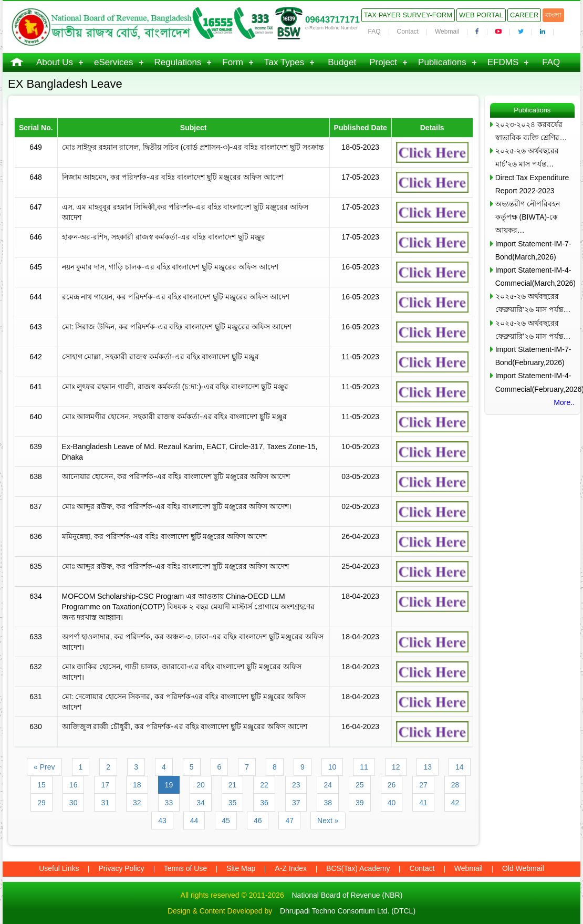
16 (74, 785)
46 (258, 821)
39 (360, 803)
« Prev (44, 767)
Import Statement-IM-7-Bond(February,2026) (533, 356)
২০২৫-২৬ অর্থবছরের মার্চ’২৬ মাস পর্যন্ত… (527, 157)
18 (137, 785)
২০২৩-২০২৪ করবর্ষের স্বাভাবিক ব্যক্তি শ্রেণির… (531, 131)
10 (332, 767)
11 (364, 767)
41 (423, 803)
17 (105, 785)
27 (423, 785)
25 (360, 785)
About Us (55, 62)
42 (455, 803)
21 (233, 785)
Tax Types (284, 62)
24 (328, 785)
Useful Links (59, 868)
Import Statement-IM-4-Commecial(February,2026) (535, 382)
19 (169, 785)
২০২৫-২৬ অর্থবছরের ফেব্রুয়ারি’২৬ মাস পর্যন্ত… (533, 303)
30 (74, 803)
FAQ (374, 32)
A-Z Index (291, 868)
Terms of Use (185, 868)
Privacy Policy (121, 868)
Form (233, 62)
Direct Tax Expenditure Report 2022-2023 (532, 184)
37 (296, 803)
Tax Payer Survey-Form (408, 15)
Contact (408, 32)
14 (460, 767)
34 (201, 803)
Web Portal (481, 15)
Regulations (178, 62)
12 (396, 767)
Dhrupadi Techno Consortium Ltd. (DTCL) (348, 911)
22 (264, 785)
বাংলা (553, 15)
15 (41, 785)
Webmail (447, 32)
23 (296, 785)
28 (455, 785)
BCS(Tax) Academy (358, 868)
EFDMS (503, 62)
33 (169, 803)
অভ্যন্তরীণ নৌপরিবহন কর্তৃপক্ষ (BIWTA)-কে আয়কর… (528, 217)
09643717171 (332, 20)
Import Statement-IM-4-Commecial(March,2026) (535, 277)
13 (428, 767)
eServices (114, 62)
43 (162, 821)
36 (264, 803)
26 (392, 785)
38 (328, 803)
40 (392, 803)
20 (201, 785)
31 (105, 803)
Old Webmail (523, 868)
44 (194, 821)
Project (383, 62)
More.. (564, 402)
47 (289, 821)
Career (524, 15)
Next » (328, 821)
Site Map (241, 868)
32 (137, 803)
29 (41, 803)
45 (226, 821)
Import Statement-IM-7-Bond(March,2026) (533, 250)
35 (233, 803)
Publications (442, 62)
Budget (342, 62)
